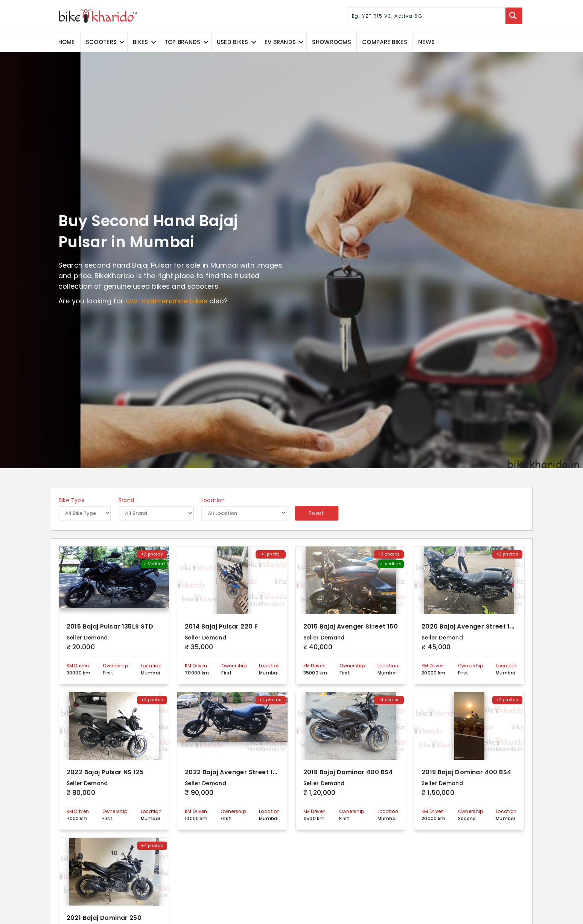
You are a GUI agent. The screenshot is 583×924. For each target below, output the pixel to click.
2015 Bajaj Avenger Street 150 (351, 627)
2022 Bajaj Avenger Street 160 (233, 773)
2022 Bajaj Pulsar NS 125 (105, 773)
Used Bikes (233, 42)
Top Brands (183, 42)
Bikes (141, 42)
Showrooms (332, 42)
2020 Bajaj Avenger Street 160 (470, 627)
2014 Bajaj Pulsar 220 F (221, 627)
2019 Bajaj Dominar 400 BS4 (466, 773)
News (426, 42)
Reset (316, 513)
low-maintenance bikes (167, 301)
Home (67, 42)
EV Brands (280, 42)
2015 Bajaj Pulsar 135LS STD (110, 627)
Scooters (101, 42)
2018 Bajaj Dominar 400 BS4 (348, 773)
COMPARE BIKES (385, 42)
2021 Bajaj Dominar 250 (104, 918)
